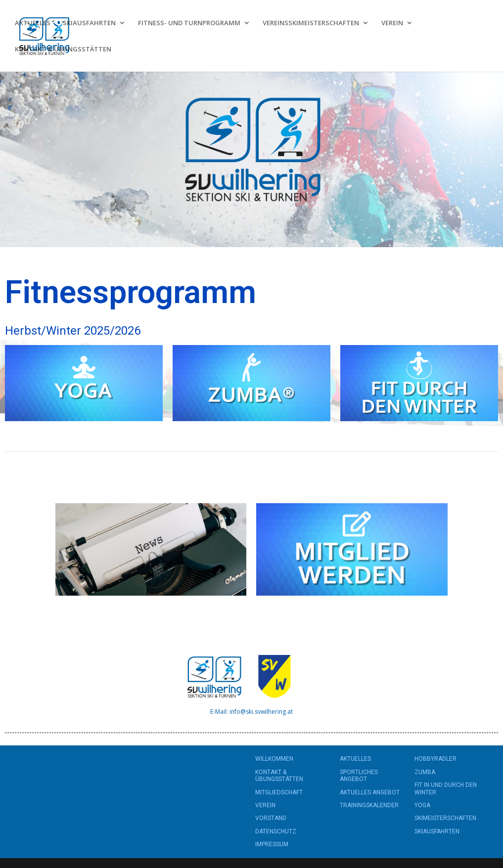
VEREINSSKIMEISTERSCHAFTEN (311, 23)
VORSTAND (271, 818)
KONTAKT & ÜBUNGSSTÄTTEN (63, 49)
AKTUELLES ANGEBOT (370, 792)
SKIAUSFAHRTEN (89, 23)
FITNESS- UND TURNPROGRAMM (189, 23)
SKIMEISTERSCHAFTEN (445, 818)
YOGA (422, 805)
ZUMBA (425, 772)
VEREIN (392, 23)
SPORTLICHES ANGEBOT (359, 776)
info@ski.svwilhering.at (261, 712)
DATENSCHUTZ (276, 831)
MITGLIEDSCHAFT (279, 792)
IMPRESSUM (272, 844)
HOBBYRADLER (435, 759)
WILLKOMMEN (274, 759)
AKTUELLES (33, 23)
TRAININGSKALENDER (369, 805)
